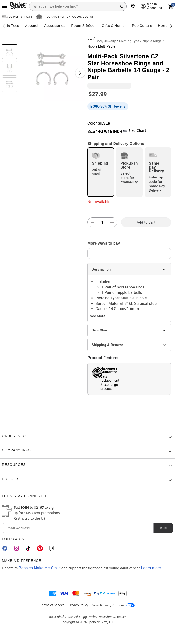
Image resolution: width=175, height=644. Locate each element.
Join (163, 528)
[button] (52, 68)
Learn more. (151, 568)
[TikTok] (28, 548)
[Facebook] (5, 548)
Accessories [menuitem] (55, 26)
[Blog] (52, 548)
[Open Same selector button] (17, 17)
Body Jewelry (106, 41)
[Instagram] (17, 548)
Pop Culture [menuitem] (142, 26)
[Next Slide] (80, 73)
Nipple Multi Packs (102, 46)
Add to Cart (146, 222)
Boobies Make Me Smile (40, 568)
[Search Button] (122, 6)
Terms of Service (52, 605)
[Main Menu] (4, 6)
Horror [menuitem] (164, 26)
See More (98, 316)
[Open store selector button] (65, 17)
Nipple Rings (152, 41)
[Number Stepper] (102, 222)
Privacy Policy (78, 605)
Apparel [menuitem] (32, 26)
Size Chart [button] (135, 131)
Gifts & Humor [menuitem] (114, 26)
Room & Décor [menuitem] (83, 26)
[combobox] (78, 6)
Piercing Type (129, 41)
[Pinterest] (40, 548)
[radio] (101, 172)
